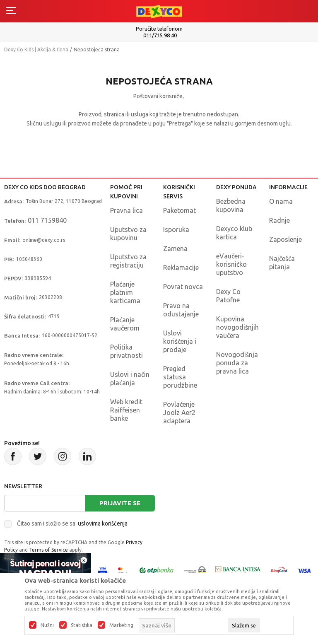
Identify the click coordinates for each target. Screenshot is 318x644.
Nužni (47, 625)
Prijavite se (120, 503)
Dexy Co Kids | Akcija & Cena (36, 49)
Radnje (279, 220)
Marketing (121, 625)
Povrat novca (183, 287)
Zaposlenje (285, 239)
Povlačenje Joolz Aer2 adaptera (179, 412)
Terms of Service (48, 550)
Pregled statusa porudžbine (180, 377)
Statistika (82, 625)
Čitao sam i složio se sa (72, 523)
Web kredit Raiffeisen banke (126, 410)
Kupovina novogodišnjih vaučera (237, 327)
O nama (281, 201)
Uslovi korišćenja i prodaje (180, 341)
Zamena (175, 248)
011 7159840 (47, 220)
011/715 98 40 (160, 35)
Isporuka (176, 229)
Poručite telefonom (159, 29)
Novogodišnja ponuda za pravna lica (237, 363)
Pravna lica (126, 210)
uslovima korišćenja (103, 523)
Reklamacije (181, 268)
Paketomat (179, 210)
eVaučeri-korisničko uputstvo (231, 264)
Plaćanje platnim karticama (125, 292)
